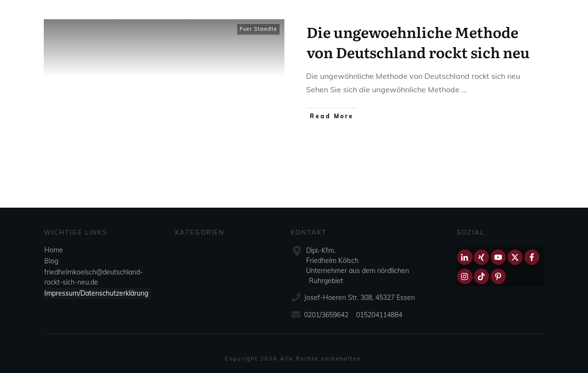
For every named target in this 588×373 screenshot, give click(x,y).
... (464, 89)
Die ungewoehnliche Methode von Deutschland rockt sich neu (418, 42)
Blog (51, 261)
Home (54, 250)
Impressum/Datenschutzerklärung (96, 293)
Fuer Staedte (258, 29)
